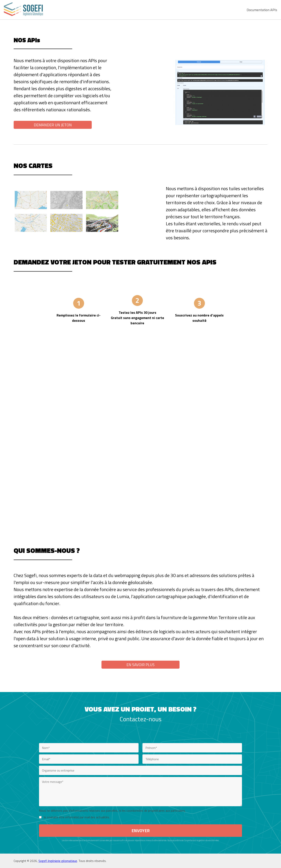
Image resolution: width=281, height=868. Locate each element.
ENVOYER (141, 831)
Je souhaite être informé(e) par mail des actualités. (77, 817)
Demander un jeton (53, 125)
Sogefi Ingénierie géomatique (58, 861)
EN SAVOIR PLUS (140, 665)
